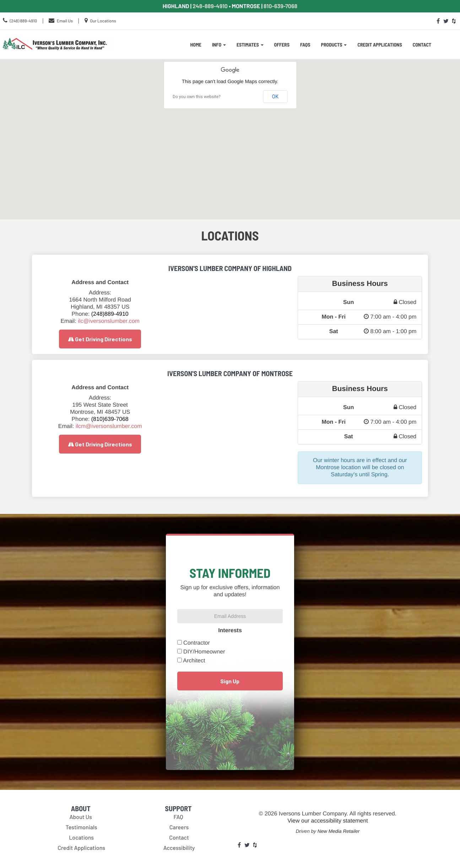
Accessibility (179, 848)
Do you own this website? (197, 97)
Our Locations (103, 21)
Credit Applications (380, 45)
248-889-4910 (210, 6)
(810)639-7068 (110, 419)
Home (196, 45)
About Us (80, 817)
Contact (422, 45)
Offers (282, 45)
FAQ (178, 817)
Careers (179, 827)
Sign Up (230, 681)
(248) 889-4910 (23, 21)
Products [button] (334, 45)
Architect (194, 661)
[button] (230, 134)
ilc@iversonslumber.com (109, 321)
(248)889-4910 (110, 314)
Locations (81, 838)
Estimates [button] (250, 45)
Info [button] (219, 45)
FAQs (305, 45)
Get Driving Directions (100, 339)
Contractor (197, 643)
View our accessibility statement (328, 821)
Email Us (65, 21)
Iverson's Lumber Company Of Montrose (230, 373)
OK (275, 97)
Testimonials (82, 827)
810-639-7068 (280, 6)
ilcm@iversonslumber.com (109, 426)
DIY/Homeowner (204, 652)
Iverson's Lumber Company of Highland (230, 268)
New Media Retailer (339, 831)
